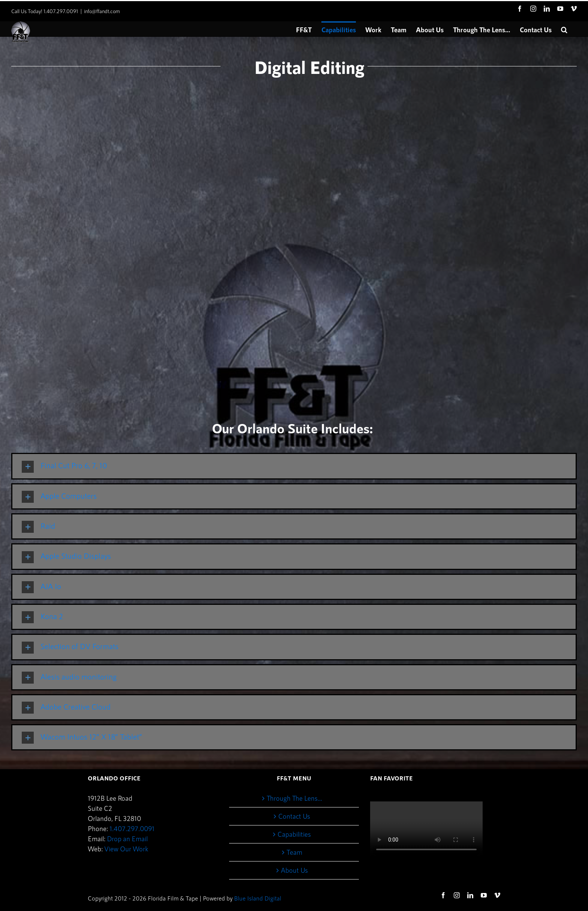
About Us (294, 870)
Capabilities (294, 834)
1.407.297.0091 (132, 828)
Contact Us (294, 816)
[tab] (294, 466)
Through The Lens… (294, 798)
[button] (564, 29)
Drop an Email (127, 839)
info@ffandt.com (102, 11)
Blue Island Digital (258, 898)
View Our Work (126, 849)
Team (294, 852)
